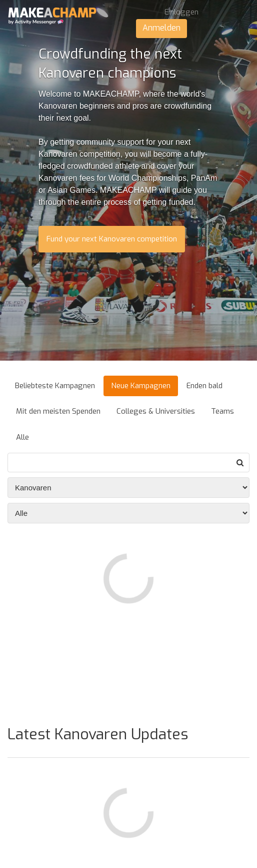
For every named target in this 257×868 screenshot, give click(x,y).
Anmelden (161, 28)
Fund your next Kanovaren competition (112, 239)
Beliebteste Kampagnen (55, 386)
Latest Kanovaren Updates (98, 734)
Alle (22, 437)
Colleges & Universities (156, 411)
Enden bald (204, 386)
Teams (222, 411)
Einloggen (181, 12)
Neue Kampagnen (141, 386)
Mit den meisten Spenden (58, 411)
